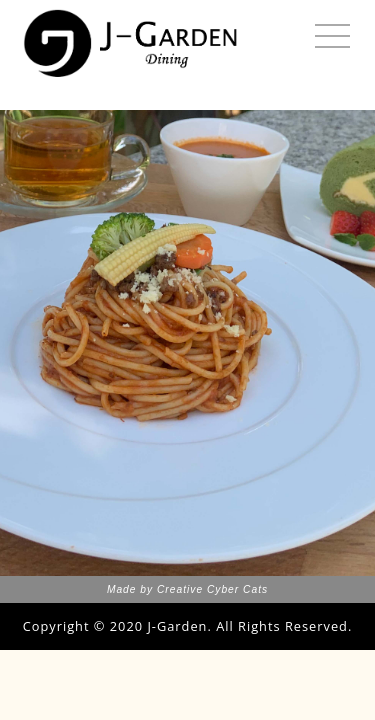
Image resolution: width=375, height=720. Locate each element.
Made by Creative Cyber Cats (187, 589)
